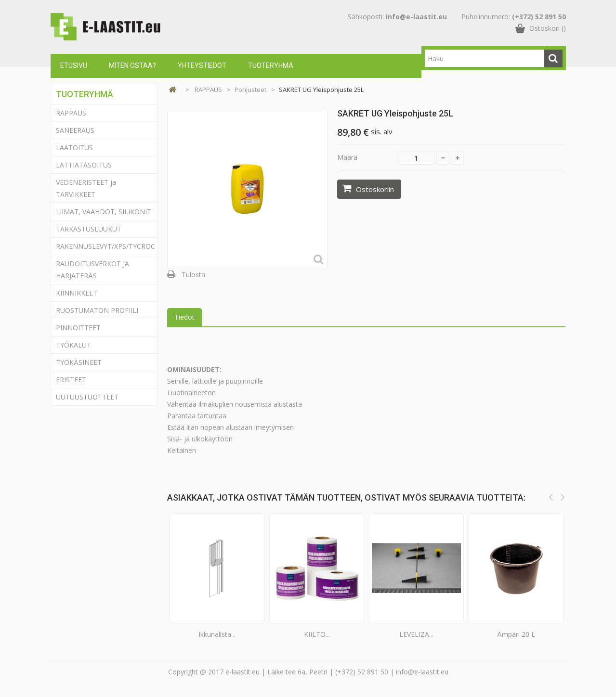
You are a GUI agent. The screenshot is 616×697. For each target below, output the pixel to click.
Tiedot (184, 317)
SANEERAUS (75, 130)
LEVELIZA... (416, 634)
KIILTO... (317, 634)
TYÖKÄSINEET (79, 362)
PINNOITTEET (78, 328)
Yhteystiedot (202, 65)
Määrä (347, 157)
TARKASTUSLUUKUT (89, 229)
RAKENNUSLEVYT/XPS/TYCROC (105, 246)
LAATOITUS (74, 148)
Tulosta (193, 275)
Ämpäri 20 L (516, 634)
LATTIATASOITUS (84, 165)
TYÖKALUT (73, 345)
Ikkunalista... (217, 634)
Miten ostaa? (132, 65)
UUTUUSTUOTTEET (87, 397)
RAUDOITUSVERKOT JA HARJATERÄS (92, 270)
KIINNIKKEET (77, 293)
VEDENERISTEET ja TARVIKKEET (86, 188)
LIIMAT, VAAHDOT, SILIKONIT (104, 212)
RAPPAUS (71, 113)
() (548, 36)
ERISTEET (71, 380)
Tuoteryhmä (271, 65)
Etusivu (74, 65)
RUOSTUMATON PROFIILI (97, 310)
